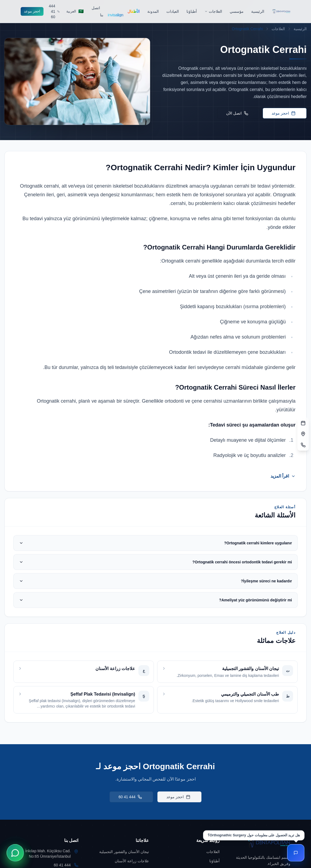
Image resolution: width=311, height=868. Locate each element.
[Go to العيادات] (173, 11)
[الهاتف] (303, 445)
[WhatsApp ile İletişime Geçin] (15, 853)
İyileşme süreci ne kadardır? (155, 581)
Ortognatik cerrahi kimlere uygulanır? (155, 543)
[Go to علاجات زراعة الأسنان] (120, 861)
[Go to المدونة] (153, 11)
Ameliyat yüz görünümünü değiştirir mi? (155, 600)
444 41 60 (130, 797)
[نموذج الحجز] (303, 423)
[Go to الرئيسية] (258, 11)
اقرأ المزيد (283, 476)
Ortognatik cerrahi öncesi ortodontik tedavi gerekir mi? (155, 562)
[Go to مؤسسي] (237, 11)
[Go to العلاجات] (191, 852)
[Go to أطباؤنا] (192, 11)
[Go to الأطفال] (134, 11)
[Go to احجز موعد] (32, 11)
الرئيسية (300, 29)
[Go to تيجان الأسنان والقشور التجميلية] (120, 852)
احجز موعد (32, 11)
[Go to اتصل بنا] (97, 11)
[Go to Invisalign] (114, 11)
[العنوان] (303, 434)
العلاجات (278, 29)
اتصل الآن (237, 113)
